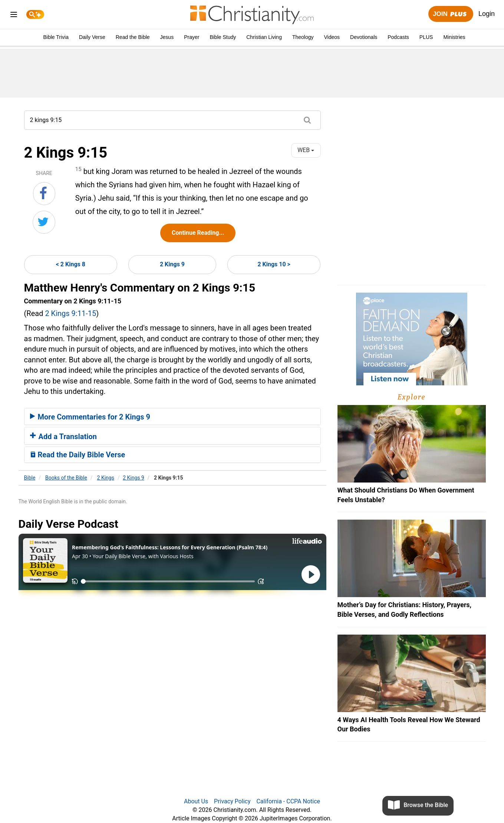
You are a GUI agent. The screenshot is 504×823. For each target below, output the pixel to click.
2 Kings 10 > (274, 264)
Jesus (167, 37)
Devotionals (364, 37)
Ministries (454, 37)
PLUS (426, 37)
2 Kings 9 (172, 264)
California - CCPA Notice (288, 801)
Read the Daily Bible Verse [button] (78, 455)
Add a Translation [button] (64, 437)
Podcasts (398, 37)
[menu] (14, 16)
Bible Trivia (56, 37)
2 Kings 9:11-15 (70, 313)
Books (66, 478)
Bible (30, 478)
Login (487, 14)
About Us (196, 801)
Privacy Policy (232, 801)
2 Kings (106, 478)
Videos (332, 37)
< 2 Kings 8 (71, 264)
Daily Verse (92, 37)
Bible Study (223, 37)
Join (451, 14)
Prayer (192, 37)
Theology (303, 37)
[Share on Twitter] (44, 222)
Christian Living (264, 37)
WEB (306, 150)
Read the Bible (133, 37)
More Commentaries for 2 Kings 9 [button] (90, 417)
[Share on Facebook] (44, 194)
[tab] (172, 417)
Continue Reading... (198, 233)
